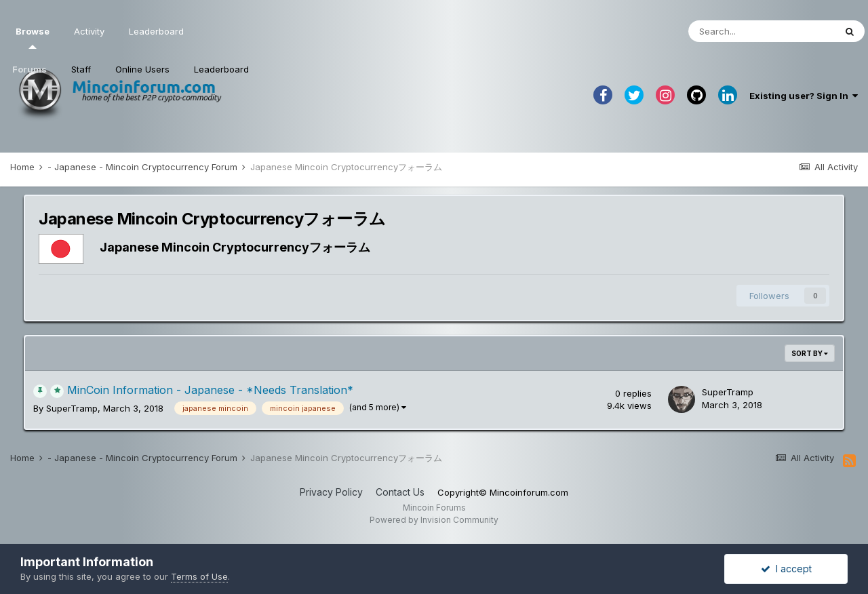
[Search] (762, 31)
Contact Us (400, 492)
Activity (89, 31)
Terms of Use (199, 576)
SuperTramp (72, 408)
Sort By (810, 353)
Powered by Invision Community (434, 520)
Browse (33, 37)
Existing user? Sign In (804, 96)
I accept (786, 569)
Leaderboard (221, 69)
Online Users (142, 69)
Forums (29, 69)
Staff (81, 69)
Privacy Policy (331, 492)
